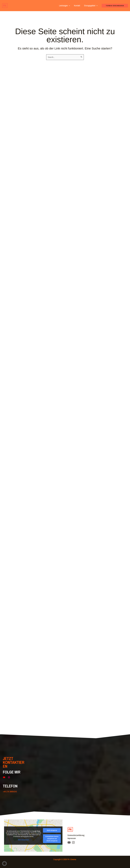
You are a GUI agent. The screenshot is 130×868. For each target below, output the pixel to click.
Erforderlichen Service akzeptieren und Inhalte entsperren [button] (52, 839)
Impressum (72, 838)
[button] (69, 6)
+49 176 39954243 (10, 792)
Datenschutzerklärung (76, 835)
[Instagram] (73, 842)
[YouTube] (69, 842)
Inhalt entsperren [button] (52, 830)
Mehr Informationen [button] (24, 840)
